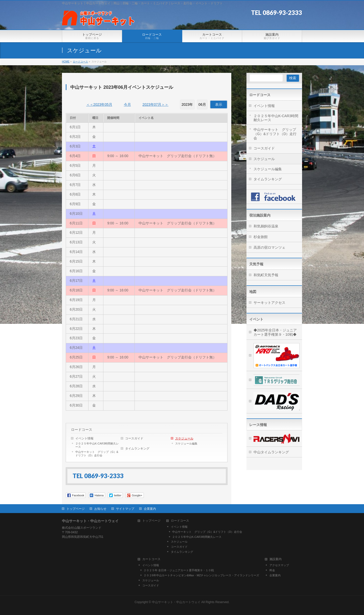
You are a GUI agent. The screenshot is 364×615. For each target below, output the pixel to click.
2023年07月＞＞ (156, 104)
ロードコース (82, 430)
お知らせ (100, 509)
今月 (127, 104)
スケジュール (184, 438)
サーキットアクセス (269, 303)
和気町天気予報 (266, 275)
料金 (272, 570)
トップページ (76, 509)
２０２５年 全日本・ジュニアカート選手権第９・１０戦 (179, 570)
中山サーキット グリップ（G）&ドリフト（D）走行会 (97, 454)
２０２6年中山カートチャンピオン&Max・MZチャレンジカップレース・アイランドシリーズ (201, 575)
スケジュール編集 (186, 443)
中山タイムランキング (271, 452)
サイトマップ (125, 509)
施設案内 (276, 559)
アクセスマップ (279, 565)
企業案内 (150, 509)
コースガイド (134, 438)
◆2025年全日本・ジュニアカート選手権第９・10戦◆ (275, 332)
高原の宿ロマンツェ (269, 247)
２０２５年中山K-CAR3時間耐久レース (97, 445)
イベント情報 (84, 438)
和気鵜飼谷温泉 (266, 226)
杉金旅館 (261, 237)
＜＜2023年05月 (99, 104)
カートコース (151, 559)
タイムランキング (137, 449)
